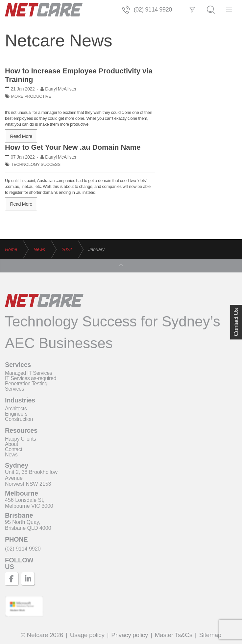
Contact (13, 449)
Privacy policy (130, 635)
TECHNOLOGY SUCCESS (36, 163)
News (11, 455)
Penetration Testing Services (26, 386)
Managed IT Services (28, 373)
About (12, 444)
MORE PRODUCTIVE (31, 95)
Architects (16, 409)
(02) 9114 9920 (153, 9)
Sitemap (210, 635)
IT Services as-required (31, 378)
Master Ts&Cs (174, 635)
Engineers (16, 414)
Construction (19, 419)
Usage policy (87, 635)
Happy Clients (20, 439)
